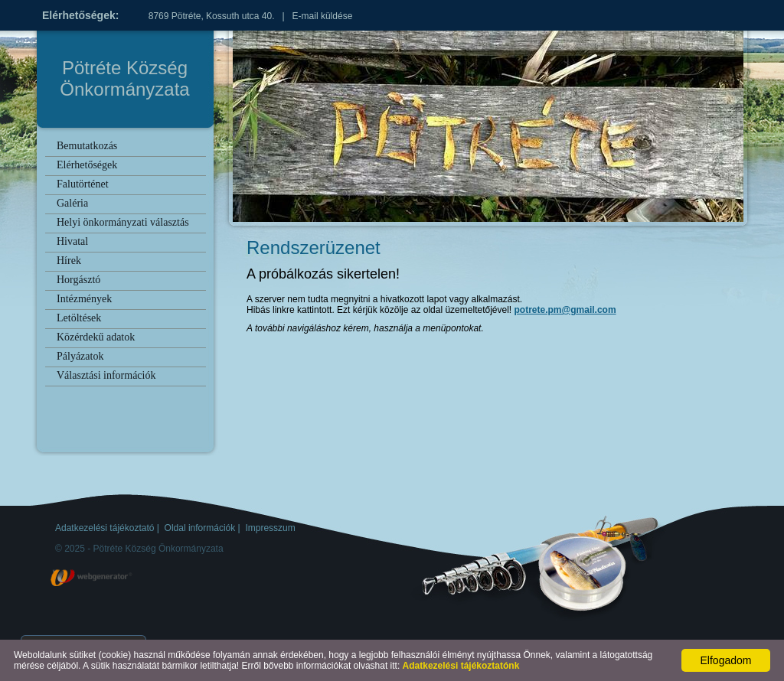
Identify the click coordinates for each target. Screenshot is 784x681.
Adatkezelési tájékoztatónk (461, 666)
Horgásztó (78, 280)
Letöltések (79, 318)
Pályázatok (80, 356)
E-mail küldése (323, 16)
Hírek (69, 261)
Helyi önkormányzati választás (123, 222)
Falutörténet (83, 184)
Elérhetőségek (87, 165)
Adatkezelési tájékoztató (105, 528)
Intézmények (84, 299)
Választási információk (106, 375)
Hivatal (72, 241)
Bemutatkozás (87, 146)
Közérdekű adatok (96, 337)
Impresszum (270, 528)
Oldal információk (200, 528)
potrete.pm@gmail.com (565, 310)
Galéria (72, 203)
